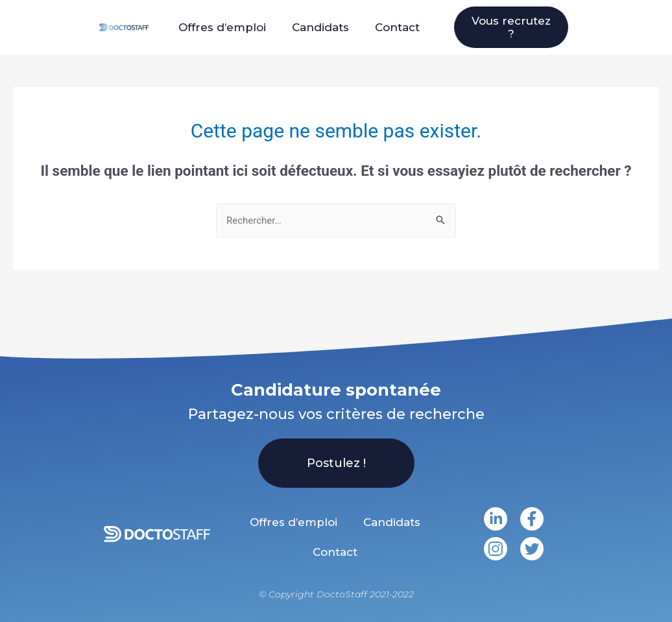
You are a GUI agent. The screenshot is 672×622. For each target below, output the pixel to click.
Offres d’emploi (222, 27)
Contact (397, 27)
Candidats (320, 27)
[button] (511, 27)
